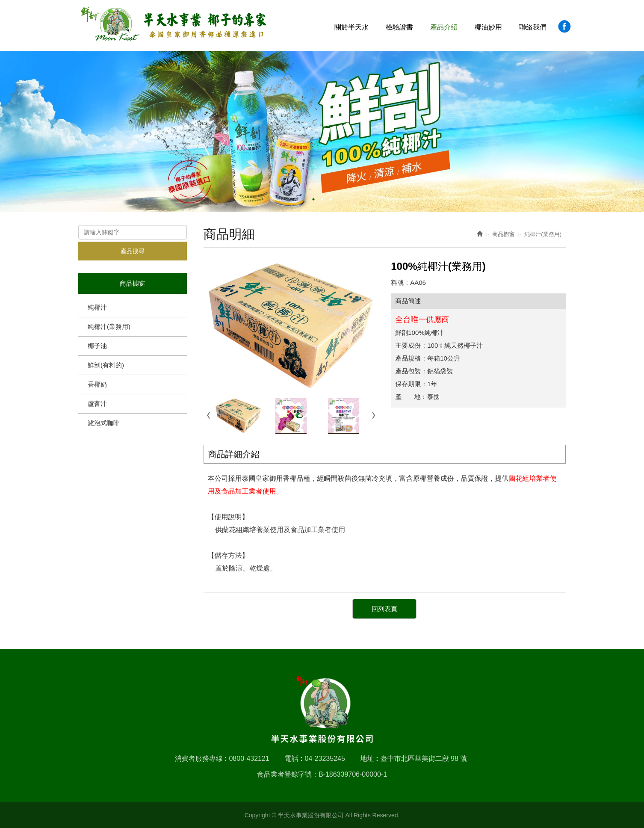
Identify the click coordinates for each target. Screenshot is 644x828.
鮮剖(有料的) (106, 365)
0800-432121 (249, 759)
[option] (322, 132)
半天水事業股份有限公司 (174, 24)
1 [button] (313, 199)
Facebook (564, 26)
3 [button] (331, 199)
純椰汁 (97, 307)
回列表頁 (384, 609)
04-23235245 (325, 759)
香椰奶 (97, 384)
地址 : (369, 759)
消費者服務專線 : (201, 759)
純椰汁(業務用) (109, 327)
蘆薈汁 (97, 404)
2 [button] (322, 199)
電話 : (294, 759)
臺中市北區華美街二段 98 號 (424, 759)
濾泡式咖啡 (104, 423)
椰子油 (97, 346)
